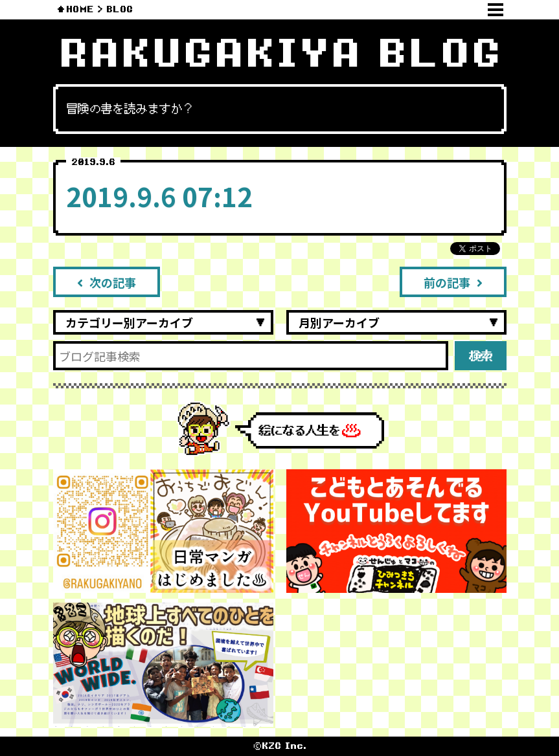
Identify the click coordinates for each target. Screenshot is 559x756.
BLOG (120, 9)
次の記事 (107, 282)
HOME (80, 9)
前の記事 (453, 282)
